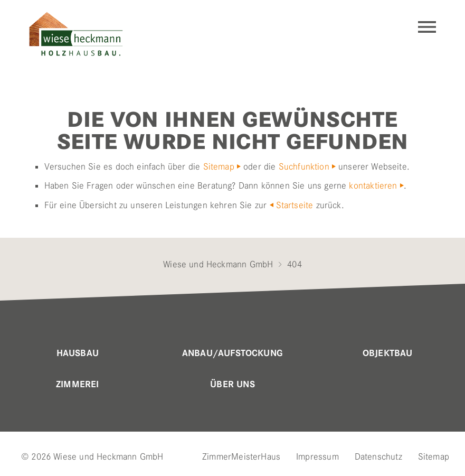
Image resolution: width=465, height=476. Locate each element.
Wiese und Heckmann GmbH (218, 264)
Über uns (232, 385)
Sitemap (219, 166)
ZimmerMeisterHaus (241, 456)
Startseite (295, 205)
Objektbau (388, 353)
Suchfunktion (304, 166)
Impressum (317, 456)
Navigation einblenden (427, 27)
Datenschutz (378, 456)
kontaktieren (373, 185)
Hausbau (78, 353)
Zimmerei (77, 385)
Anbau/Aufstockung (232, 353)
